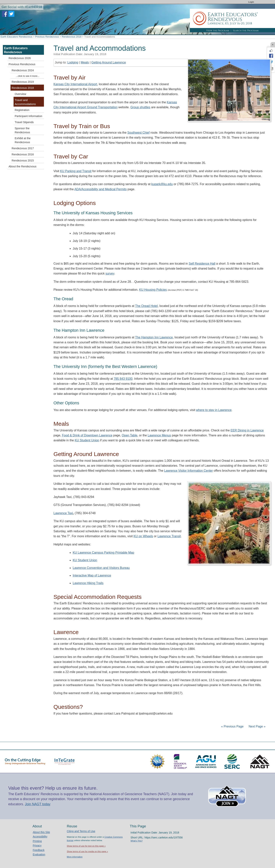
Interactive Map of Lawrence (92, 575)
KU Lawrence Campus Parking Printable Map (104, 553)
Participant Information (28, 116)
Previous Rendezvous (47, 37)
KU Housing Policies (153, 290)
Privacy (37, 846)
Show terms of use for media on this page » (87, 851)
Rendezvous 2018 (72, 37)
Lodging (73, 62)
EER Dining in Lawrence (247, 430)
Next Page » (257, 726)
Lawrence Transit (169, 536)
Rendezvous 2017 (23, 148)
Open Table (130, 435)
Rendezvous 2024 (23, 70)
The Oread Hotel (146, 306)
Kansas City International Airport (75, 84)
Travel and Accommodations (25, 102)
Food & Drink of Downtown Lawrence (87, 435)
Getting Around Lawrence (109, 62)
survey (110, 273)
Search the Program (246, 31)
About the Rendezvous (23, 166)
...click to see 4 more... (27, 76)
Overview (20, 94)
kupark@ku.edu (162, 184)
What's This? (137, 841)
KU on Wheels (143, 536)
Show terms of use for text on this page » (86, 846)
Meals (85, 62)
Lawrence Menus (159, 435)
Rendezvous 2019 (23, 82)
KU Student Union (87, 440)
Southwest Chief (139, 133)
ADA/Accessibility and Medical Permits (100, 189)
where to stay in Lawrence (214, 410)
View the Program (218, 31)
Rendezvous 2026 (20, 58)
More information (75, 857)
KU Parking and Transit (76, 171)
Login (251, 2)
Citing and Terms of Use (81, 831)
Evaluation (39, 854)
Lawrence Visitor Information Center (189, 471)
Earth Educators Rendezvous (16, 37)
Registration (22, 110)
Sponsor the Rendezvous (22, 130)
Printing (37, 841)
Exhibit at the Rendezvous (23, 140)
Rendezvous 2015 (23, 161)
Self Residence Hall (202, 264)
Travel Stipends (24, 122)
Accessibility (40, 837)
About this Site (41, 832)
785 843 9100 (123, 379)
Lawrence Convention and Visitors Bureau (101, 568)
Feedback (38, 850)
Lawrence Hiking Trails (88, 583)
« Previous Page (232, 726)
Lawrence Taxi (63, 513)
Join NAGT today (38, 804)
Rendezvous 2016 (23, 154)
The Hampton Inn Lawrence (154, 337)
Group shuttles (140, 107)
